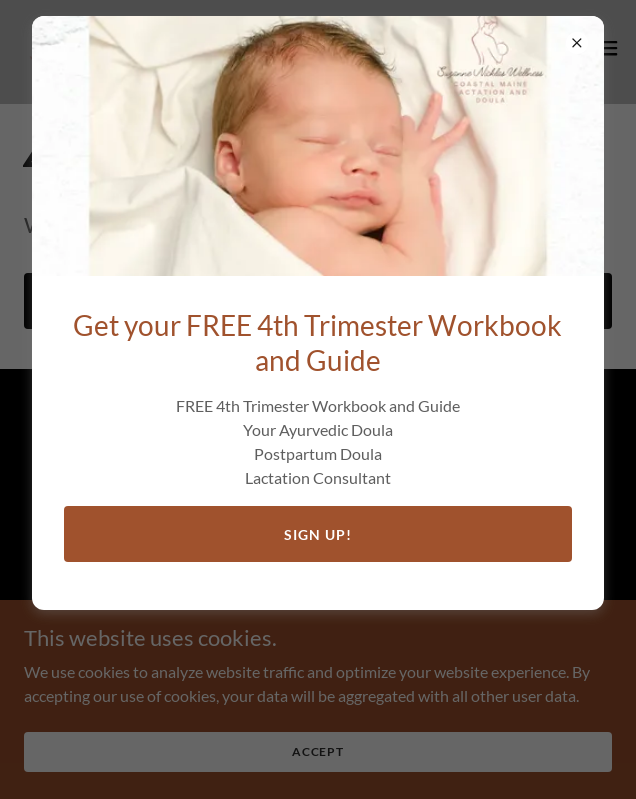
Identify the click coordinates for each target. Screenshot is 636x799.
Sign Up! (318, 534)
